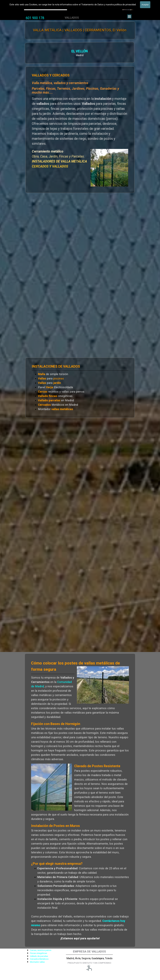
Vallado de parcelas (39, 956)
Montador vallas (37, 962)
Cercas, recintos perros (41, 950)
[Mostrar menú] (129, 16)
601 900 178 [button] (35, 18)
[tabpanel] (35, 18)
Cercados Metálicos (39, 959)
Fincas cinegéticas (39, 953)
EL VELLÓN (46, 52)
